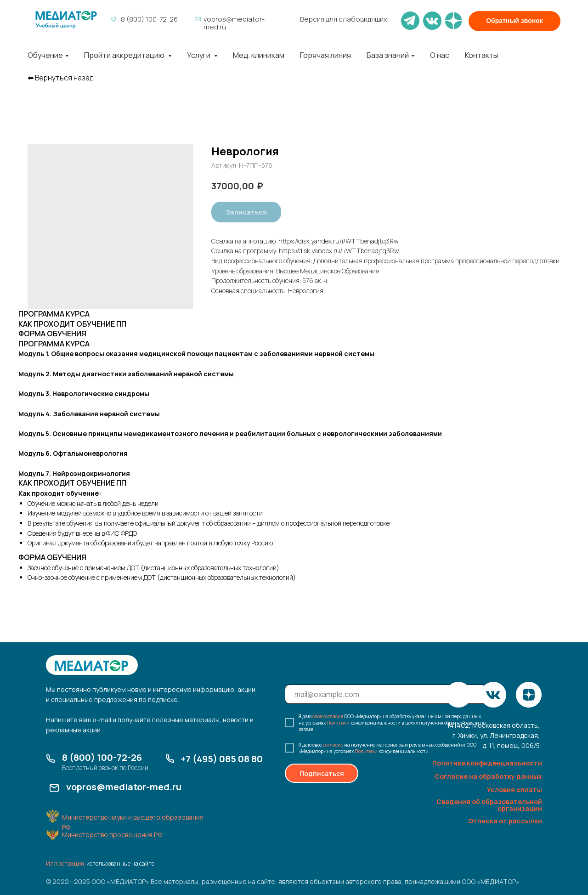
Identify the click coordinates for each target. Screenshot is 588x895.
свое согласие (328, 716)
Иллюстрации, (66, 864)
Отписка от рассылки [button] (505, 821)
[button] (514, 21)
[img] (66, 20)
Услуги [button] (199, 55)
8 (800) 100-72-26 (149, 19)
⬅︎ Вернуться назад (60, 78)
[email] (386, 694)
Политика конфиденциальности (487, 763)
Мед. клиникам (259, 55)
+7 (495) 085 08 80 (222, 759)
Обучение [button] (45, 55)
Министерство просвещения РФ (112, 835)
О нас (440, 55)
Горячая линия (325, 55)
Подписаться (322, 773)
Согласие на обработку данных (488, 776)
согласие (333, 745)
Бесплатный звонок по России (105, 768)
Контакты (481, 55)
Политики (338, 723)
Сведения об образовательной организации (489, 805)
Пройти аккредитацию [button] (125, 55)
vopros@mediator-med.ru (234, 23)
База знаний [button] (388, 55)
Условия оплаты (514, 790)
